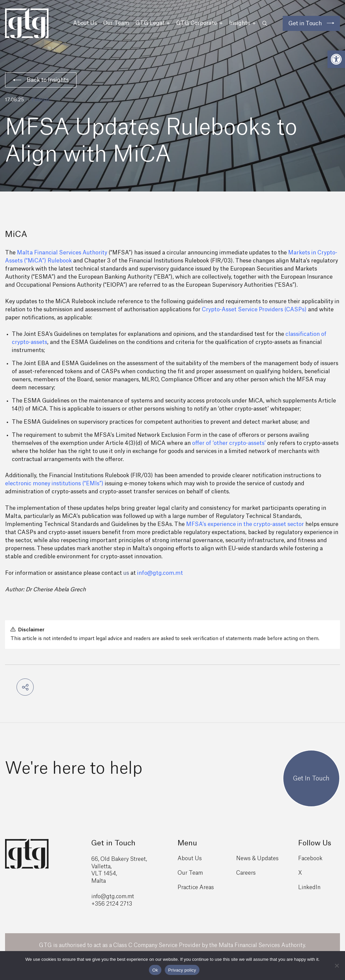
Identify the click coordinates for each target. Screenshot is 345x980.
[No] (337, 966)
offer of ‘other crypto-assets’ (229, 443)
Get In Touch (311, 778)
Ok (155, 970)
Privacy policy (182, 970)
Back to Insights (41, 80)
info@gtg (103, 897)
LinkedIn (309, 887)
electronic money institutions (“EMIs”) (54, 484)
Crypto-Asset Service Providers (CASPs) (254, 310)
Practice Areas (196, 887)
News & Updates (257, 859)
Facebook (310, 859)
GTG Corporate (200, 23)
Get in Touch (305, 24)
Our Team (116, 23)
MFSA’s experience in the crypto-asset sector (245, 524)
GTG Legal (153, 23)
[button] (336, 59)
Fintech (40, 100)
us (126, 573)
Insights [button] (243, 23)
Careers (246, 873)
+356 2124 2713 (112, 904)
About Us (85, 23)
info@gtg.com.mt (160, 573)
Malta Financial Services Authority (62, 253)
